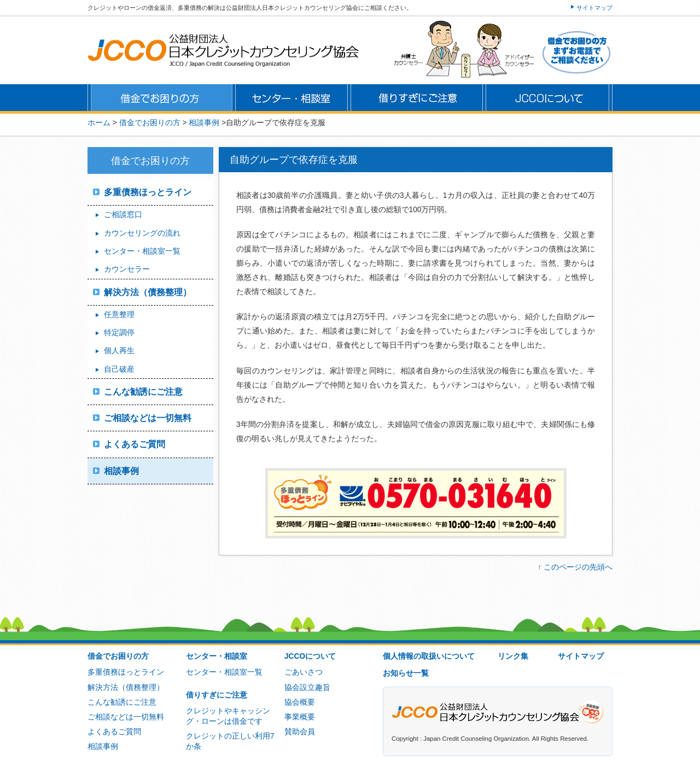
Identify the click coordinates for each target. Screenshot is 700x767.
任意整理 (119, 315)
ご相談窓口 (123, 215)
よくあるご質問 (135, 444)
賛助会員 (300, 732)
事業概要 (300, 717)
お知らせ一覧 (406, 673)
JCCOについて (310, 656)
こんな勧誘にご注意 (143, 392)
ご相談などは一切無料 (148, 418)
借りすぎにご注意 (217, 695)
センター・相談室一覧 (142, 251)
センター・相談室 (217, 656)
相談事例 (204, 123)
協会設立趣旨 (307, 687)
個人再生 (119, 351)
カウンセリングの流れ (142, 233)
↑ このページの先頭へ (575, 567)
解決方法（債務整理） (148, 292)
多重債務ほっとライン (148, 192)
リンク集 (513, 656)
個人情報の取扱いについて (429, 656)
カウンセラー (127, 269)
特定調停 (119, 333)
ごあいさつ (304, 672)
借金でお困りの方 (118, 656)
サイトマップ (594, 8)
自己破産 (119, 369)
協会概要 (300, 702)
